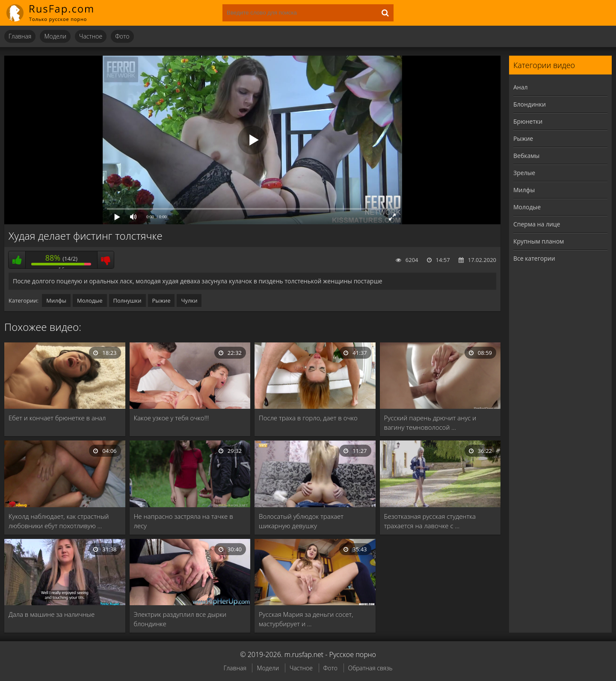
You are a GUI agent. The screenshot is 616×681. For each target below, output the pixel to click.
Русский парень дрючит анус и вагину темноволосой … (430, 422)
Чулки (189, 300)
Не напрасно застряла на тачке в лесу (184, 521)
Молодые (90, 300)
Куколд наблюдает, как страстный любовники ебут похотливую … (59, 521)
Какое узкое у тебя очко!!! (172, 418)
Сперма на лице (537, 224)
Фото (122, 36)
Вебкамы (526, 156)
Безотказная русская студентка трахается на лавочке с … (430, 521)
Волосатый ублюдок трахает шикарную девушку (301, 521)
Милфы (56, 300)
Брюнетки (528, 121)
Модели (55, 36)
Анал (521, 87)
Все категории (534, 258)
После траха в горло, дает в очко (308, 418)
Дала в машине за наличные (52, 614)
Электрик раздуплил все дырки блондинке (180, 619)
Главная (20, 36)
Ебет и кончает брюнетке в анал (57, 418)
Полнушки (127, 300)
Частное (91, 36)
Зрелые (524, 173)
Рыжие (161, 300)
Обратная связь (370, 668)
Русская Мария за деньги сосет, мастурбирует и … (306, 619)
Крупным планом (539, 241)
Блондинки (530, 104)
